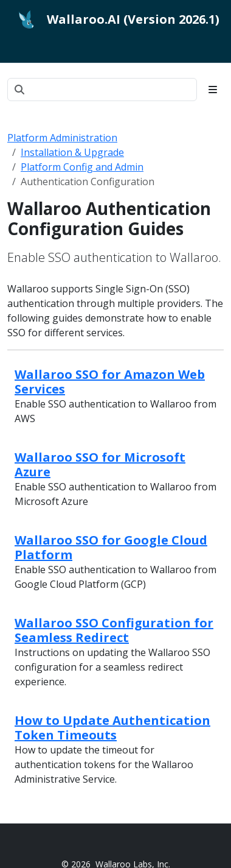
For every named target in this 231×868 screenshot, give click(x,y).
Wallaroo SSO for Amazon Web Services (110, 382)
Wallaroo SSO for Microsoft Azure (100, 464)
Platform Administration (62, 138)
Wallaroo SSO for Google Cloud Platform (111, 547)
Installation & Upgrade (72, 152)
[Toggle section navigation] (213, 90)
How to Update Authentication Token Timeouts (112, 728)
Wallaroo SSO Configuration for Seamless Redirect (114, 630)
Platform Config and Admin (82, 167)
